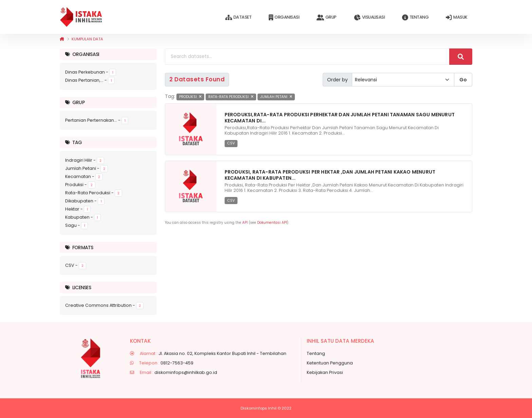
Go (463, 80)
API (245, 223)
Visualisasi (369, 17)
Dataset (238, 17)
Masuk (457, 17)
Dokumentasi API (272, 223)
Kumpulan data (87, 39)
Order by (337, 80)
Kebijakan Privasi (325, 372)
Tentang (415, 17)
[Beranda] (62, 39)
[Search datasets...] (307, 57)
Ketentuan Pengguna (330, 363)
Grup (327, 17)
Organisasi (284, 17)
